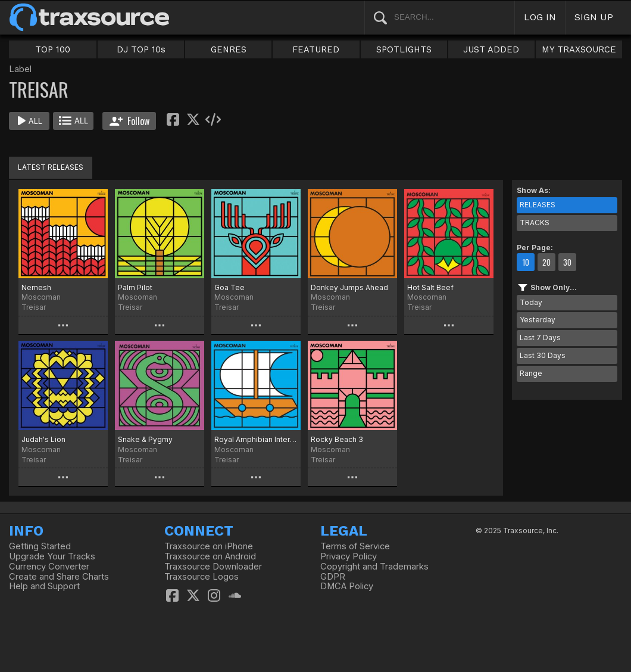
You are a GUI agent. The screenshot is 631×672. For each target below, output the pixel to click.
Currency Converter (49, 567)
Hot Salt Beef (430, 287)
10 (526, 262)
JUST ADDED (491, 49)
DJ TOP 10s (141, 49)
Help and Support (44, 586)
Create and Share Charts (59, 577)
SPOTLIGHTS (404, 49)
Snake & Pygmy (145, 439)
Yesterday (538, 320)
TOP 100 (53, 49)
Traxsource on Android (210, 556)
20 (546, 262)
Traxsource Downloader (213, 567)
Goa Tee (229, 287)
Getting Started (40, 546)
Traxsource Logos (202, 577)
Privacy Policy (349, 556)
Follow (129, 121)
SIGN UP (594, 17)
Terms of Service (355, 546)
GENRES (229, 49)
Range (531, 373)
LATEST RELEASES (51, 167)
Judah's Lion (43, 439)
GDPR (333, 577)
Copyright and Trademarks (374, 567)
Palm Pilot (135, 287)
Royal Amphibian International (256, 439)
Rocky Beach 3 (337, 439)
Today (531, 302)
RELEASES (538, 205)
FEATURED (316, 49)
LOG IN (540, 17)
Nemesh (36, 287)
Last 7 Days (540, 337)
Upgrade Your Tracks (52, 556)
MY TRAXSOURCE (579, 49)
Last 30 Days (543, 355)
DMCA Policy (347, 586)
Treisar (34, 307)
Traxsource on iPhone (209, 546)
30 (567, 262)
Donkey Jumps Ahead (349, 287)
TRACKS (535, 223)
